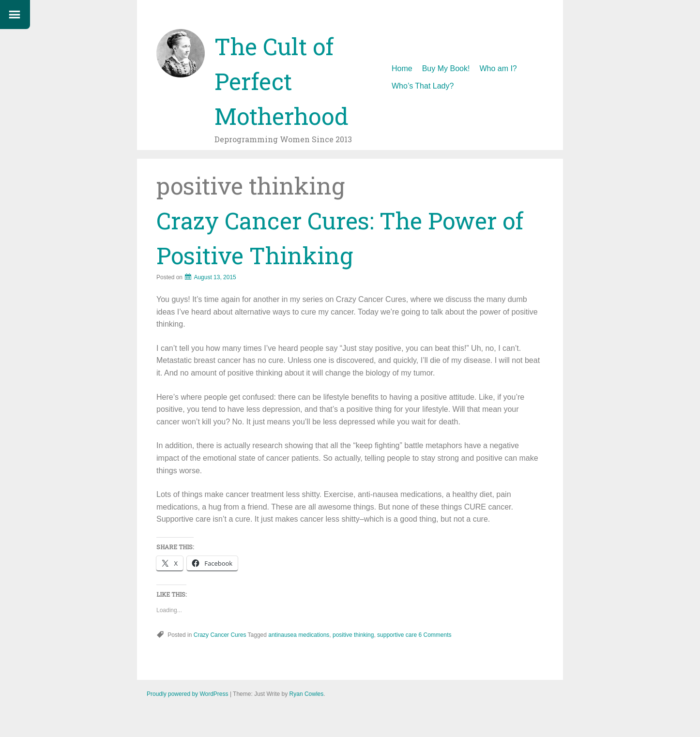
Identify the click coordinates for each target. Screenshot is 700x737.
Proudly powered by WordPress (188, 694)
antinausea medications (299, 635)
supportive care (397, 635)
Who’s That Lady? (423, 86)
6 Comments (435, 635)
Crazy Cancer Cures (220, 635)
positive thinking (353, 635)
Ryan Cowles (307, 694)
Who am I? (498, 68)
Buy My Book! (446, 68)
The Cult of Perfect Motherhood (282, 81)
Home (402, 68)
